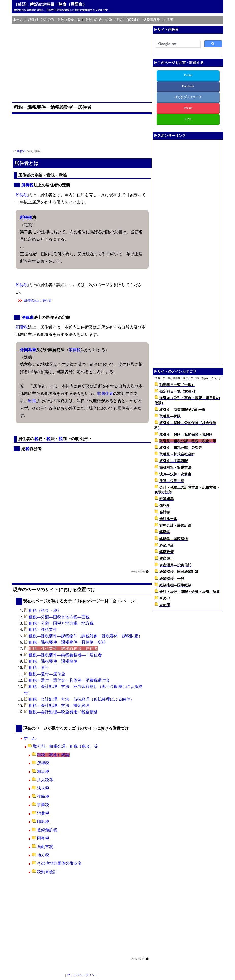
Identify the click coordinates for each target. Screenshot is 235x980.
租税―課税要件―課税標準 (53, 661)
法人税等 (45, 780)
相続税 (43, 771)
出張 (32, 401)
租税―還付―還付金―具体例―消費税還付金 (69, 680)
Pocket (188, 108)
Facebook (188, 86)
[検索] (178, 44)
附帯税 (43, 838)
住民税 (43, 796)
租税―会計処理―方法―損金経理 (59, 706)
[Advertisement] (82, 62)
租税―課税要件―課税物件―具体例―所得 (67, 642)
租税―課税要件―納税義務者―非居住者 (65, 655)
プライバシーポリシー (82, 975)
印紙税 (43, 822)
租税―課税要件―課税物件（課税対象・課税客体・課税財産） (86, 636)
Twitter (188, 75)
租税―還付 (39, 668)
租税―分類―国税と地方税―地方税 (61, 623)
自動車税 (45, 847)
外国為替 (28, 350)
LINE (188, 119)
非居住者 (105, 393)
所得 (25, 185)
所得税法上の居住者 (38, 301)
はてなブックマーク (188, 97)
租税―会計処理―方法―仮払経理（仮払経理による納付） (81, 699)
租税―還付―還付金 (47, 674)
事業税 (43, 805)
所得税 (43, 763)
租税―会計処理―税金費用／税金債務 (63, 712)
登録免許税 (47, 830)
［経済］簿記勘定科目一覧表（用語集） (50, 4)
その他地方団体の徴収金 (59, 863)
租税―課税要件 (43, 630)
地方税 (43, 855)
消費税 (27, 318)
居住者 (21, 151)
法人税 (43, 788)
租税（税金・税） (45, 611)
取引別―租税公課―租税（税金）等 (65, 746)
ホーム (30, 738)
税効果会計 (47, 872)
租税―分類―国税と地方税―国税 (59, 617)
